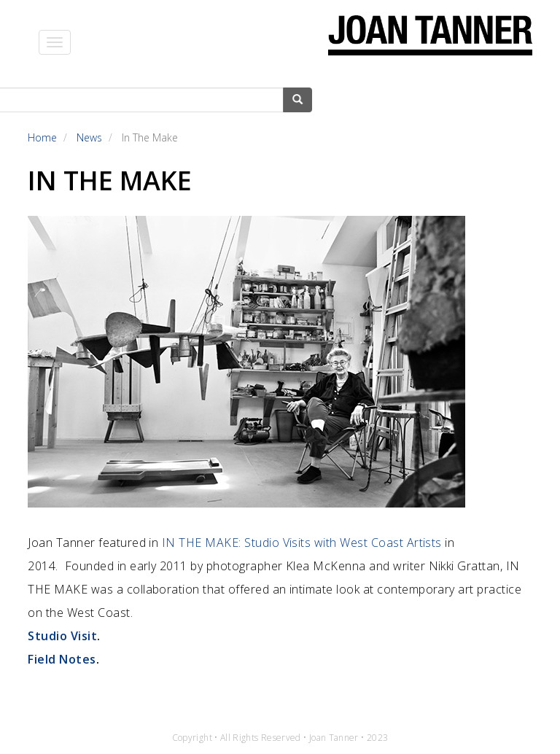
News (89, 137)
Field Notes (62, 659)
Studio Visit (62, 636)
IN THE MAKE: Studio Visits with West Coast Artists (302, 543)
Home (42, 137)
